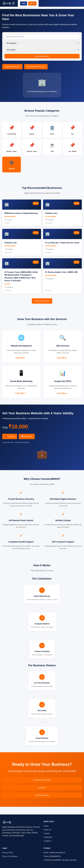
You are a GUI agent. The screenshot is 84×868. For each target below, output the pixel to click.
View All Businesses (42, 305)
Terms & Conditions (10, 856)
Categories (48, 837)
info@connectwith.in (57, 853)
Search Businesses (42, 56)
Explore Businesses (12, 67)
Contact (47, 833)
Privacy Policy (8, 853)
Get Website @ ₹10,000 (36, 67)
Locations (48, 841)
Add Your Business (42, 803)
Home (46, 826)
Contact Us (42, 795)
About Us (47, 830)
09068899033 (55, 856)
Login (24, 3)
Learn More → (21, 363)
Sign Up (32, 3)
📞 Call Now (10, 444)
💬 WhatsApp (27, 444)
